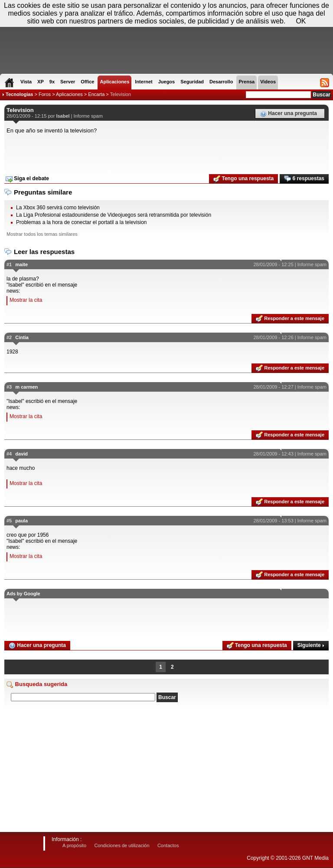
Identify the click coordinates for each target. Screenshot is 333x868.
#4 (9, 454)
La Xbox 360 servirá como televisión (58, 208)
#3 (9, 387)
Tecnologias (19, 94)
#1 (9, 264)
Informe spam (88, 116)
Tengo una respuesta (243, 179)
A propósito (74, 845)
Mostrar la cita (26, 300)
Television (121, 94)
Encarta (96, 94)
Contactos (168, 845)
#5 (9, 521)
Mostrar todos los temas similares (42, 234)
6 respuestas (304, 179)
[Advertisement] (166, 151)
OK (301, 21)
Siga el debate (27, 179)
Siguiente (311, 645)
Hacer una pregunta (288, 114)
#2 (9, 337)
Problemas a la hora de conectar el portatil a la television (82, 222)
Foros (45, 94)
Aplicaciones (69, 94)
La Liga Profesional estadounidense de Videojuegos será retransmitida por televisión (114, 215)
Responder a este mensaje (290, 319)
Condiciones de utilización (122, 845)
